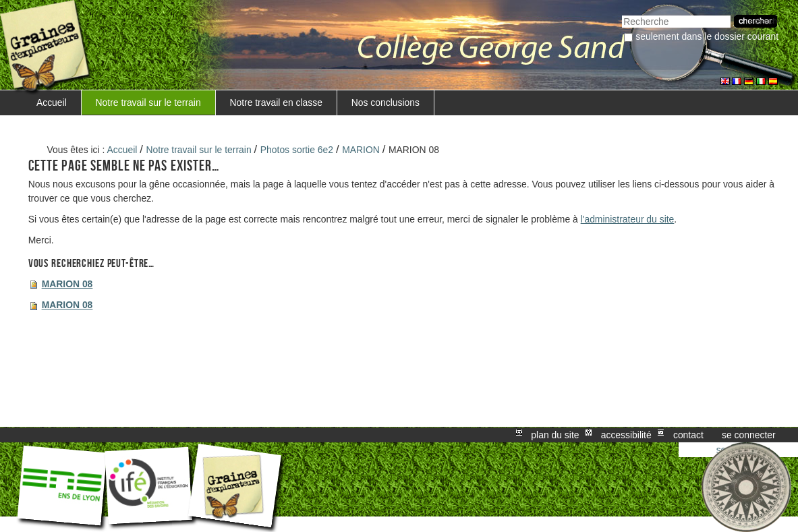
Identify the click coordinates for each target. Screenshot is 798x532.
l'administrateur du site (628, 219)
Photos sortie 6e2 (297, 150)
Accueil (52, 102)
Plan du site (555, 435)
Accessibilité (626, 435)
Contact (688, 435)
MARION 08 (67, 284)
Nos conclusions (386, 102)
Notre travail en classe (276, 102)
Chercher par (622, 14)
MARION (361, 150)
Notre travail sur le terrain (148, 102)
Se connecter (749, 435)
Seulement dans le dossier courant (707, 36)
